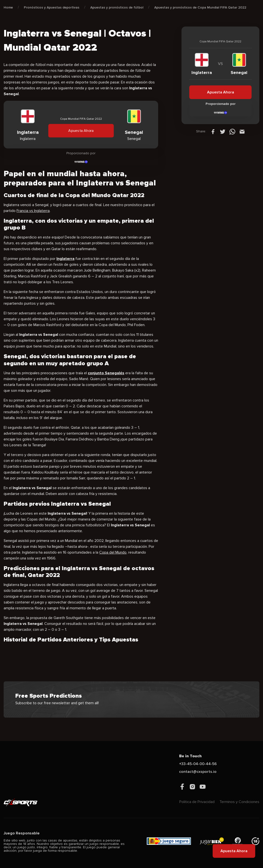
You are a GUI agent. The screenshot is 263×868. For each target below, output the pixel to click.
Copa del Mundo (113, 552)
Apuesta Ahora (81, 131)
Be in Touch (190, 756)
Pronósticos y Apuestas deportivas (52, 7)
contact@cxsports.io (198, 772)
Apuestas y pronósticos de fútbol (117, 7)
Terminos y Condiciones (239, 802)
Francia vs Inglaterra (33, 211)
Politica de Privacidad (197, 802)
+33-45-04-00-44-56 (198, 764)
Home (8, 7)
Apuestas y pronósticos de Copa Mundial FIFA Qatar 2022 (200, 7)
